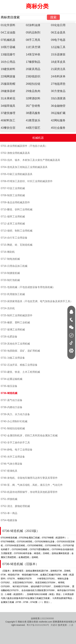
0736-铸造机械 (9, 393)
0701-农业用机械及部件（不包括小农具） (24, 146)
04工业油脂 (8, 32)
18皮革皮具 (58, 62)
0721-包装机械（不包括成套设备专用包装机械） (28, 287)
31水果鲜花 (8, 98)
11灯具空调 (33, 47)
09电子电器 (58, 40)
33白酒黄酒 (58, 98)
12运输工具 (58, 47)
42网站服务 (58, 120)
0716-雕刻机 (8, 252)
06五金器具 (58, 32)
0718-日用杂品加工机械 (14, 266)
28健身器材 (8, 91)
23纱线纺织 (33, 76)
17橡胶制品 (33, 62)
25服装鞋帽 (8, 84)
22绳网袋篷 (8, 76)
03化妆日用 (58, 25)
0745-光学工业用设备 (13, 457)
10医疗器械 (8, 47)
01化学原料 (8, 25)
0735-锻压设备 (9, 386)
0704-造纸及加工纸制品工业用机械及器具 (24, 167)
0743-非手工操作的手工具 (15, 443)
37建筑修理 (8, 113)
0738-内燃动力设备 (12, 407)
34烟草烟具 (8, 106)
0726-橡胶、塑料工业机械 (15, 322)
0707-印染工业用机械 (13, 188)
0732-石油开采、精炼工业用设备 (19, 365)
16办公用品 (8, 62)
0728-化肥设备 (9, 337)
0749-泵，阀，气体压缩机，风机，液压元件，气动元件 (32, 485)
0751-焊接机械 (9, 499)
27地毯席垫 (58, 84)
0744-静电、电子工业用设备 (17, 450)
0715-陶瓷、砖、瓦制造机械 (17, 245)
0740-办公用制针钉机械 (14, 421)
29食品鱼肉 (33, 91)
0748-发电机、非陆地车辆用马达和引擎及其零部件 (29, 478)
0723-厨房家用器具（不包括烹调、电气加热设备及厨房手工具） (37, 301)
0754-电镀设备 (9, 520)
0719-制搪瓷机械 (10, 273)
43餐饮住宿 (8, 128)
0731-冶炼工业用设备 (13, 358)
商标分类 (37, 6)
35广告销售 (33, 106)
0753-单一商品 (9, 513)
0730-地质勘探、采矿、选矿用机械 (20, 351)
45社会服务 (58, 128)
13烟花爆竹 (8, 54)
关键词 (54, 625)
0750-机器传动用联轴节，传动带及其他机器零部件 (29, 492)
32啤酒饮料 (33, 98)
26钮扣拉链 (33, 84)
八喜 (71, 625)
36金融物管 (58, 106)
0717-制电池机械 (10, 259)
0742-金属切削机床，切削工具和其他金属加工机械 (29, 435)
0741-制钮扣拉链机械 (13, 428)
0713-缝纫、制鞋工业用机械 (17, 231)
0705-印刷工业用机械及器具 (17, 174)
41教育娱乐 (33, 120)
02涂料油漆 (33, 25)
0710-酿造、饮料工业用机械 (17, 209)
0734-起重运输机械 (12, 379)
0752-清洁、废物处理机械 (15, 506)
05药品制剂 (33, 32)
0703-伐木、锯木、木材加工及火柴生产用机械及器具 (30, 160)
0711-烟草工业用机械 (13, 217)
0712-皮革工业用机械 (13, 224)
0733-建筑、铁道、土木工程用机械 (20, 372)
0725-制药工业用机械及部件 (17, 315)
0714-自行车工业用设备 (14, 238)
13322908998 (47, 618)
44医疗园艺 (33, 128)
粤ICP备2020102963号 (38, 625)
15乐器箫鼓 (58, 54)
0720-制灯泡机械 (10, 280)
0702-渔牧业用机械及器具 (15, 153)
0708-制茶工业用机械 (13, 195)
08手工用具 (33, 40)
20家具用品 (33, 69)
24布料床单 (58, 76)
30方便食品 (58, 91)
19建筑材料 (8, 69)
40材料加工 (8, 120)
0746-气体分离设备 (12, 464)
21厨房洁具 (58, 69)
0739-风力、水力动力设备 (15, 414)
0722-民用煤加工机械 (13, 294)
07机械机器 (8, 40)
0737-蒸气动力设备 (12, 400)
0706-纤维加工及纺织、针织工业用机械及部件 (27, 181)
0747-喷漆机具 (9, 471)
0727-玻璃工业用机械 (13, 330)
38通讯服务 (33, 113)
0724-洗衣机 (8, 308)
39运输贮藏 (58, 113)
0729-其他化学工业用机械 (15, 344)
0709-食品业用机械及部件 (15, 202)
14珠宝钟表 (33, 54)
